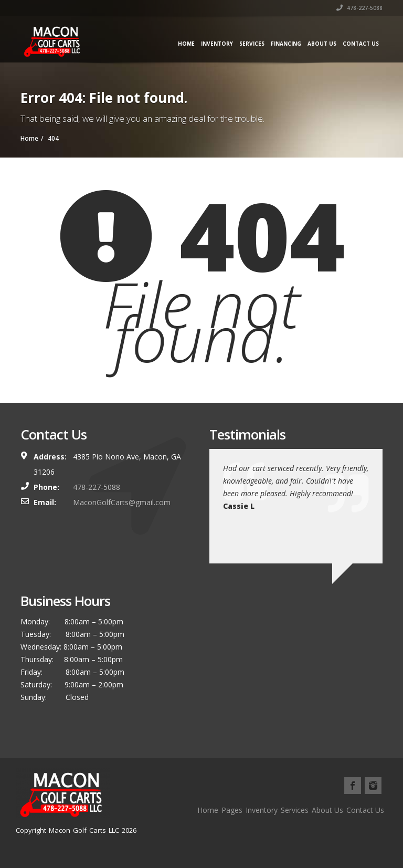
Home (186, 44)
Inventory (217, 44)
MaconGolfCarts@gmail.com (122, 502)
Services (252, 44)
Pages (232, 810)
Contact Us (361, 44)
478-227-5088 (359, 8)
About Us (322, 44)
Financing (286, 44)
